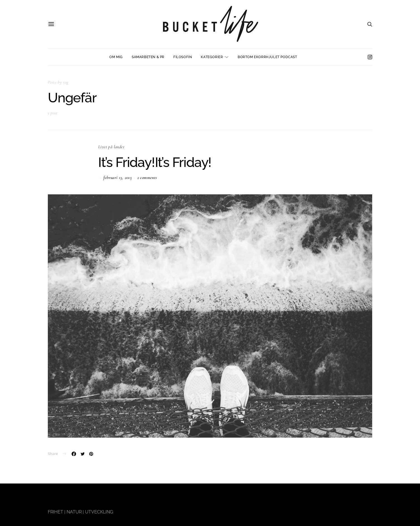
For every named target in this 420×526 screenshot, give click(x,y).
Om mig (116, 57)
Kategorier (212, 57)
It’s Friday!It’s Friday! (155, 162)
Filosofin (183, 57)
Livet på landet (111, 147)
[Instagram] (370, 57)
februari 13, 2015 (118, 178)
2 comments (147, 178)
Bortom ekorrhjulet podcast (267, 57)
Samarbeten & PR (148, 57)
